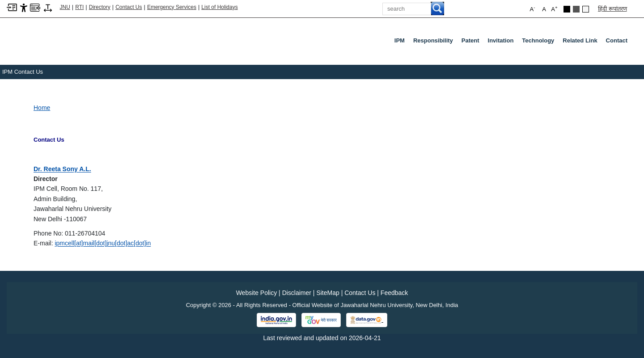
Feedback (394, 293)
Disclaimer (297, 293)
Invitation (501, 40)
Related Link (580, 40)
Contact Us (129, 7)
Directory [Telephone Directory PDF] (100, 7)
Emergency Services (172, 7)
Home (42, 108)
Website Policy (257, 293)
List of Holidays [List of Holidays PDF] (219, 7)
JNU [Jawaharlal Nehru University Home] (65, 7)
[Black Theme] (567, 9)
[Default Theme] (586, 9)
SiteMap (328, 293)
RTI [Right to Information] (79, 7)
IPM (400, 40)
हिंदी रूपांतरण (612, 9)
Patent (470, 40)
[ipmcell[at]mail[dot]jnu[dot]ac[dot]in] (103, 243)
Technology (538, 40)
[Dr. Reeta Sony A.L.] (62, 169)
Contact (617, 40)
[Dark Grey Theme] (576, 9)
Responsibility (433, 40)
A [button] (554, 9)
